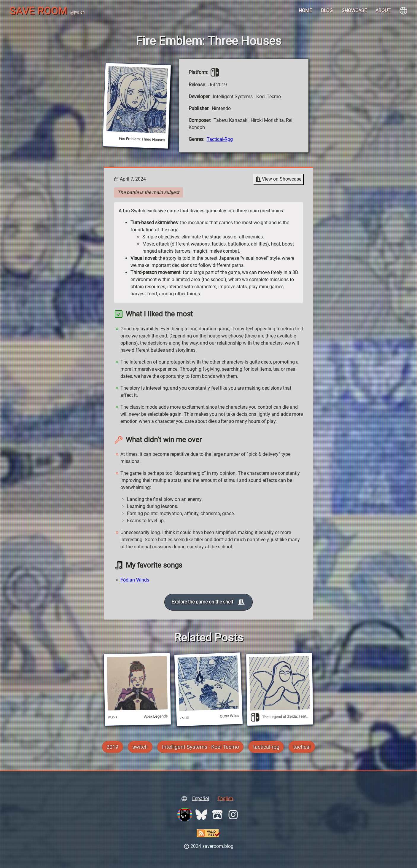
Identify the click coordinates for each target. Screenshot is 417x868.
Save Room (38, 11)
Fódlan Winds (135, 580)
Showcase (354, 11)
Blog (327, 11)
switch (140, 747)
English (225, 798)
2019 (112, 747)
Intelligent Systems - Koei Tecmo (200, 747)
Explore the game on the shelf (208, 602)
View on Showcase (278, 179)
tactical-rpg (220, 139)
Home (305, 11)
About (383, 11)
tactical (302, 747)
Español (201, 798)
